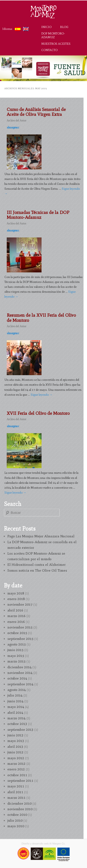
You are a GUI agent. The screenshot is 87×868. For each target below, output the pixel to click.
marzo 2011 (16, 798)
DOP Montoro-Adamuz (53, 35)
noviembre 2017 (20, 604)
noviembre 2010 (20, 809)
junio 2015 (15, 650)
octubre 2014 (17, 678)
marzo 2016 (16, 616)
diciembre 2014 (19, 667)
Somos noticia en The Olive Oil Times (37, 570)
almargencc (13, 127)
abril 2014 (15, 713)
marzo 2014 (16, 718)
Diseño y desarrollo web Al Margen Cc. (44, 844)
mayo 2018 (16, 593)
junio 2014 (15, 701)
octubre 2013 (17, 724)
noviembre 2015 (20, 627)
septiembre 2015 (20, 639)
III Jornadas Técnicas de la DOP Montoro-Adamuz (38, 215)
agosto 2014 (17, 690)
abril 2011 (15, 792)
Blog (64, 27)
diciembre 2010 (19, 803)
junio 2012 (15, 752)
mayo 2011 (16, 786)
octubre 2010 (17, 815)
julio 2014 (15, 695)
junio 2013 (15, 735)
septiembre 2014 (20, 684)
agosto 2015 (17, 644)
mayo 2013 (16, 741)
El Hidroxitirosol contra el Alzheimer (37, 565)
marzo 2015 (16, 661)
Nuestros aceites (56, 44)
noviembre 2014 (20, 673)
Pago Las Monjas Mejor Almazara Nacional (41, 536)
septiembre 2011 (20, 781)
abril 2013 (15, 747)
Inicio (46, 27)
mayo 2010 (16, 826)
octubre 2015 (17, 633)
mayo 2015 (16, 656)
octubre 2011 (17, 775)
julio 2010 (15, 820)
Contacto (49, 50)
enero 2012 (16, 769)
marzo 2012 (16, 764)
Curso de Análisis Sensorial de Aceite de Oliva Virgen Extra (36, 112)
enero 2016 (16, 622)
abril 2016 (15, 610)
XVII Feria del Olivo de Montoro (38, 413)
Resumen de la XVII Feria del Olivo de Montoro (41, 317)
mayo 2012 (16, 758)
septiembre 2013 (20, 730)
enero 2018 (16, 599)
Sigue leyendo (42, 395)
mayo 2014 (16, 707)
